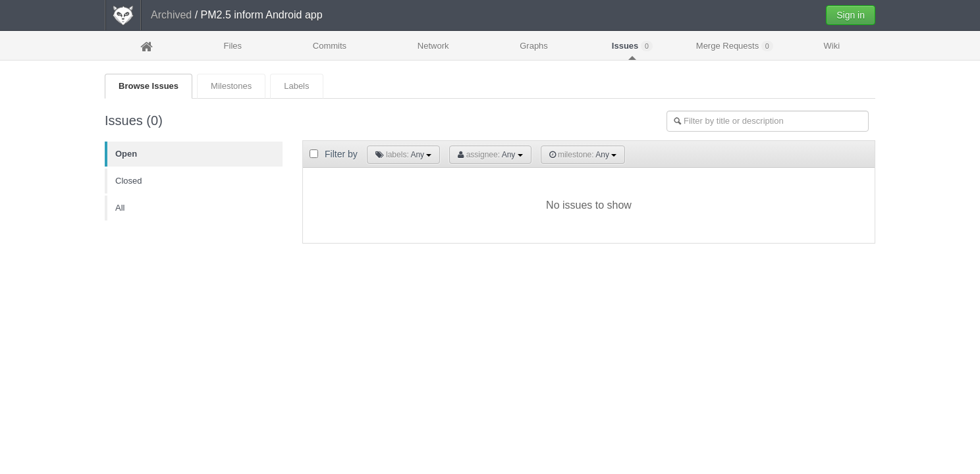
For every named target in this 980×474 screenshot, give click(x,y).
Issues (632, 46)
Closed (128, 181)
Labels (296, 86)
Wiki (832, 46)
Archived (171, 15)
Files (233, 46)
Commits (330, 46)
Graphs (534, 46)
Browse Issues (149, 86)
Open (126, 154)
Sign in (851, 15)
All (120, 208)
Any (404, 155)
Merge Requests (735, 46)
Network (433, 46)
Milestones (231, 86)
